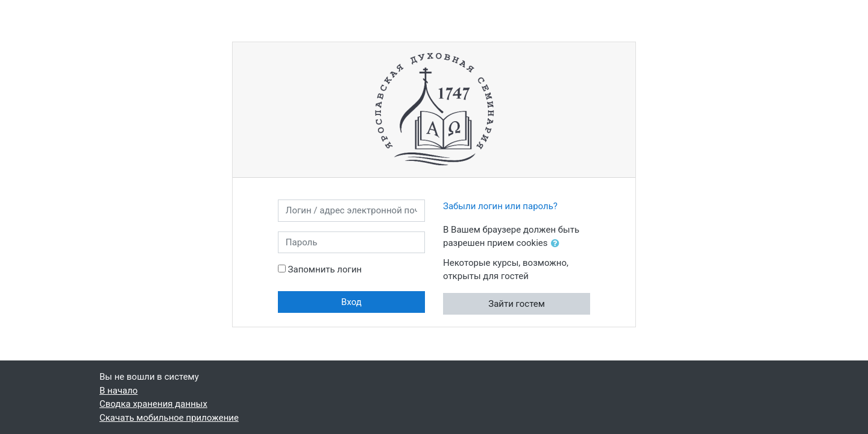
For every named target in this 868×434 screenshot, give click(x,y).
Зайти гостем (517, 304)
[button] (558, 244)
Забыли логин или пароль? (500, 206)
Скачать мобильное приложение (169, 418)
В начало (118, 391)
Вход (351, 302)
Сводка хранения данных (153, 404)
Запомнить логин (325, 269)
